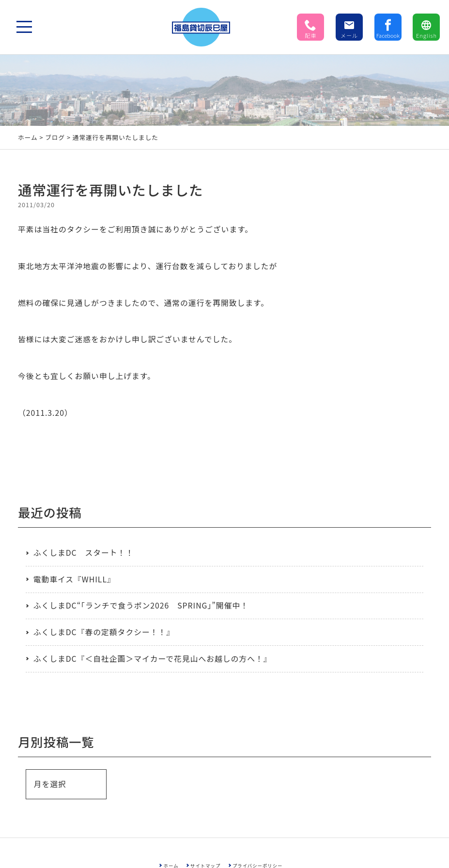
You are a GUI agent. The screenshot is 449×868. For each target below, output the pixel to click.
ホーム (28, 137)
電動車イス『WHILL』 (74, 579)
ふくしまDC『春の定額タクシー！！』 (104, 632)
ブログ (55, 137)
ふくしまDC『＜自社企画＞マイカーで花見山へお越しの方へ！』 (153, 659)
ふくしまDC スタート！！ (84, 553)
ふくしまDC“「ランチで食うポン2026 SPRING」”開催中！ (141, 605)
